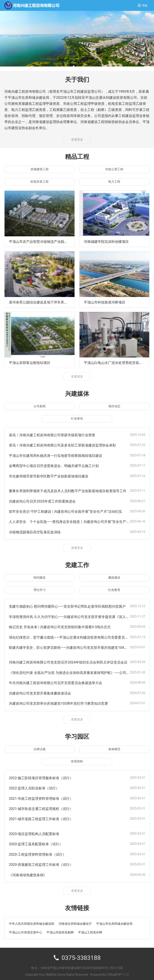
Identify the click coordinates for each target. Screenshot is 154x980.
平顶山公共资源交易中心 (25, 929)
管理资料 (77, 759)
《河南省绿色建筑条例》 (30, 872)
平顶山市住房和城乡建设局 (114, 921)
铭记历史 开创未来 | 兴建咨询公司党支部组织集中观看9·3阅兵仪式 (66, 625)
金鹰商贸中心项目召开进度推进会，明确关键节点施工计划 (59, 465)
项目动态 (114, 406)
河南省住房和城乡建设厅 (75, 921)
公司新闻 (40, 406)
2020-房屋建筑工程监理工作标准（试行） (45, 862)
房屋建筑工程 (40, 169)
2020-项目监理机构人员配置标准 (37, 831)
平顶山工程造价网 (90, 929)
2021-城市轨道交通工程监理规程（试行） (45, 806)
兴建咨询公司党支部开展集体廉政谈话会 (44, 691)
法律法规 (40, 747)
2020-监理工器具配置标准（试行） (39, 841)
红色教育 (114, 589)
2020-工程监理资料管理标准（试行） (41, 851)
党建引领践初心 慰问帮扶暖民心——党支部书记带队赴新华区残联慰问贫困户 (75, 605)
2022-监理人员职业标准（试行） (37, 786)
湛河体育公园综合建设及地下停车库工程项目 (48, 302)
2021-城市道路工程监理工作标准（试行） (45, 816)
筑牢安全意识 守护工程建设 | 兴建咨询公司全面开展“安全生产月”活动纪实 (72, 510)
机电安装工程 (40, 182)
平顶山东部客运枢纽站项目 (32, 363)
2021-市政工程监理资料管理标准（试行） (45, 796)
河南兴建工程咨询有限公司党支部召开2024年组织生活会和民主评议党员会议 (75, 661)
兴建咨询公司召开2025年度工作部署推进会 (46, 500)
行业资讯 (77, 418)
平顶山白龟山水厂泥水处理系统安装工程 (119, 363)
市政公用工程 (114, 169)
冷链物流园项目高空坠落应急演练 (38, 531)
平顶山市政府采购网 (60, 929)
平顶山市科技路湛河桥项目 (107, 302)
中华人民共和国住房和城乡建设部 (32, 921)
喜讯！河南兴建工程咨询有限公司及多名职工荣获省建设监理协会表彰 (69, 445)
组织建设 (40, 576)
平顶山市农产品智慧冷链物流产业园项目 (44, 241)
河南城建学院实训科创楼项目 (109, 241)
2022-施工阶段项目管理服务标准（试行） (45, 776)
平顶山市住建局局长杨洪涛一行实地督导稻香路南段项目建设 (61, 455)
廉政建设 (114, 576)
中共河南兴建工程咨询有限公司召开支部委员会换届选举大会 (61, 681)
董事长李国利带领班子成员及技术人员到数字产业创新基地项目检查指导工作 (75, 490)
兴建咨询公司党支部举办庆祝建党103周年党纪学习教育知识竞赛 (65, 701)
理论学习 (40, 589)
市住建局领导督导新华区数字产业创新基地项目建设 (54, 475)
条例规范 (114, 747)
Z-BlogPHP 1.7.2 (118, 972)
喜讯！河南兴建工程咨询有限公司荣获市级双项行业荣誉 (57, 435)
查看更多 (77, 140)
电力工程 (114, 182)
